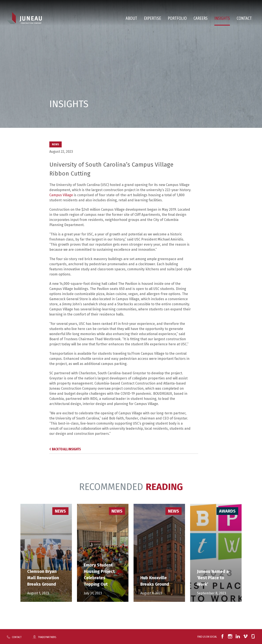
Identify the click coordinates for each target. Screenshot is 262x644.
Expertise (152, 18)
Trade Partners (47, 637)
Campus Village (61, 195)
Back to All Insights (66, 449)
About (131, 18)
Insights (222, 18)
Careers (201, 18)
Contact (244, 18)
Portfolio (177, 18)
